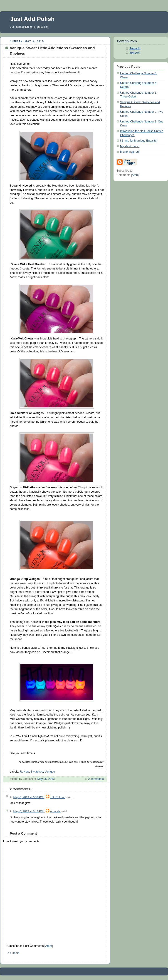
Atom (48, 946)
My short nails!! (130, 146)
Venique (50, 772)
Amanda (55, 811)
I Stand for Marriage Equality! (139, 141)
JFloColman (58, 797)
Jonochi (135, 48)
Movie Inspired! (130, 152)
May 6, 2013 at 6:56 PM (29, 797)
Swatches (37, 772)
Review (24, 772)
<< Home (14, 953)
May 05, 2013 (46, 779)
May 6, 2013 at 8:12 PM (29, 811)
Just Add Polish (32, 19)
